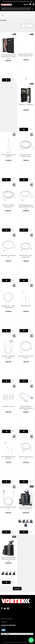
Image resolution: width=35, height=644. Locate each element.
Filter (3, 20)
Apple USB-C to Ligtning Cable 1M (8, 256)
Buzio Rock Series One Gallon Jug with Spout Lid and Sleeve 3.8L (8, 559)
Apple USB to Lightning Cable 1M (26, 458)
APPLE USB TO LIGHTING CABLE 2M (8, 508)
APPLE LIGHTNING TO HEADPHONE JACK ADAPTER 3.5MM (26, 408)
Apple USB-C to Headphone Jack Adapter (8, 357)
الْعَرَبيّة (3, 634)
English (8, 634)
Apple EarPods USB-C (26, 306)
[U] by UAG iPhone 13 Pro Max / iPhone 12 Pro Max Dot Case (26, 55)
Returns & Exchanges (7, 619)
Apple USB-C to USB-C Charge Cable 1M (26, 357)
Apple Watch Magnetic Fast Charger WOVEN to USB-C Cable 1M (26, 207)
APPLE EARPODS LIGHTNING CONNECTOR (8, 458)
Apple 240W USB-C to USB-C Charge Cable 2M (8, 307)
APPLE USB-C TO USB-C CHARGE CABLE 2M (26, 156)
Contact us (4, 622)
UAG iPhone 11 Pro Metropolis (26, 104)
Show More (17, 588)
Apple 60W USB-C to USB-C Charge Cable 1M (26, 256)
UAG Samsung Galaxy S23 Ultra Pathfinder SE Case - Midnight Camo (8, 57)
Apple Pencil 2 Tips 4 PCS (8, 406)
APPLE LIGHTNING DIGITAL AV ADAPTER (8, 156)
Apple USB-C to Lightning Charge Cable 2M (8, 206)
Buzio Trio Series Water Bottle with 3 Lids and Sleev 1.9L (26, 508)
